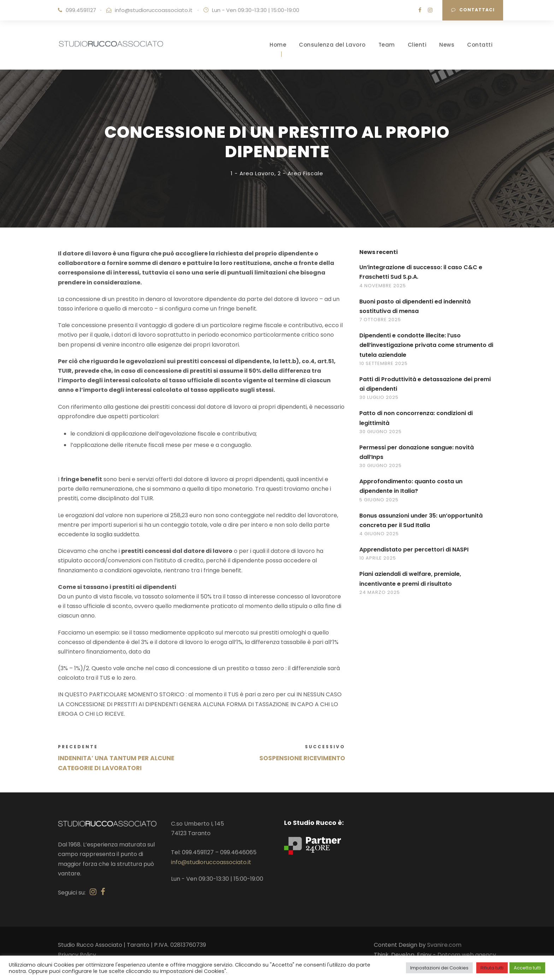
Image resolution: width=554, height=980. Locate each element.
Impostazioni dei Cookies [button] (439, 968)
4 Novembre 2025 (383, 286)
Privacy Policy (77, 955)
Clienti (417, 45)
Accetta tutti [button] (527, 968)
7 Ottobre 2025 (380, 320)
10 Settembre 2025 (384, 363)
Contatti (480, 45)
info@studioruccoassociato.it (154, 10)
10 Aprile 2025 (378, 558)
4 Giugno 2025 (379, 534)
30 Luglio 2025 (379, 397)
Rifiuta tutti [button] (492, 968)
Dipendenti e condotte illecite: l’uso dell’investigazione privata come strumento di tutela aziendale (426, 345)
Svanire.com (444, 945)
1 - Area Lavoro (253, 173)
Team (387, 45)
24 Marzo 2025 (380, 592)
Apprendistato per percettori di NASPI (414, 550)
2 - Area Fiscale (300, 173)
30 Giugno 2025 (381, 432)
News (447, 45)
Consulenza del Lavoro (332, 45)
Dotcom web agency (467, 955)
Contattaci (473, 10)
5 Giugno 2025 (379, 500)
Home (278, 45)
